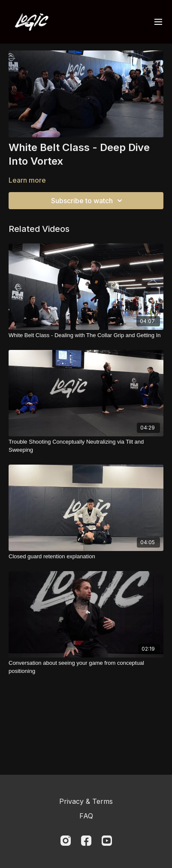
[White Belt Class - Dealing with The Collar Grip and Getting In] (86, 335)
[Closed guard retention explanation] (86, 557)
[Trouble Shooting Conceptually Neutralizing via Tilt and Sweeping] (86, 446)
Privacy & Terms (86, 801)
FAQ (86, 816)
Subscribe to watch (88, 201)
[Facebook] (86, 841)
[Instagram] (66, 841)
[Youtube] (107, 841)
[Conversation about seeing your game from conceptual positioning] (86, 667)
